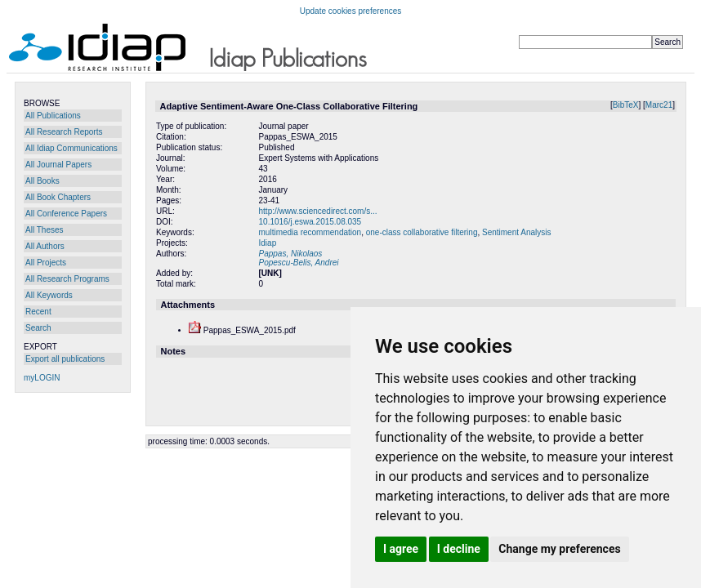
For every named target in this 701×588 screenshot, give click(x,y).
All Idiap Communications (71, 148)
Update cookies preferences (351, 11)
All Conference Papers (66, 214)
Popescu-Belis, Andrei (299, 263)
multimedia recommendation (310, 232)
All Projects (46, 263)
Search (38, 328)
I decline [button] (459, 549)
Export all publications (65, 359)
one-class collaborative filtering (422, 232)
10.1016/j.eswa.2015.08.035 (310, 222)
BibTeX (626, 105)
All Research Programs (67, 279)
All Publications (53, 116)
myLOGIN (42, 378)
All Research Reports (64, 132)
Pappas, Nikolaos (291, 254)
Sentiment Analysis (517, 232)
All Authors (45, 246)
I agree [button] (401, 549)
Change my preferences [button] (559, 549)
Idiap (268, 243)
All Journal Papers (58, 165)
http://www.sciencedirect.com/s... (318, 211)
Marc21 (659, 105)
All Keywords (49, 295)
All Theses (45, 230)
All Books (42, 181)
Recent (38, 312)
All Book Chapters (58, 197)
